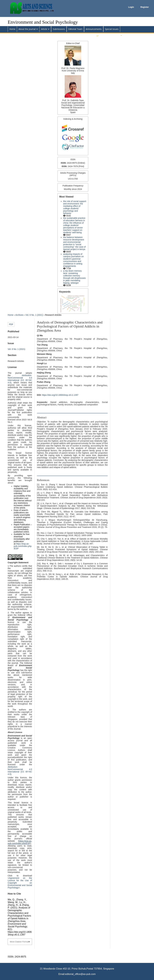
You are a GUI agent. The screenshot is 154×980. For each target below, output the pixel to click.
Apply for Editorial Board (134, 35)
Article (44, 29)
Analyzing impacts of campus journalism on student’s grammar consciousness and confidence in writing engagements (73, 260)
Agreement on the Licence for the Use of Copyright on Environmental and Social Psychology (20, 883)
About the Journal (27, 29)
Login (131, 7)
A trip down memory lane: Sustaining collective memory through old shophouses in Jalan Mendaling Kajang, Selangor (74, 277)
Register (145, 7)
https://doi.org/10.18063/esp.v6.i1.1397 (60, 395)
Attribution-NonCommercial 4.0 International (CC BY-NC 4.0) (20, 379)
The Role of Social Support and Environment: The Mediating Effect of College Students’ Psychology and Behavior (75, 207)
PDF (11, 324)
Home (12, 29)
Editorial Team (75, 29)
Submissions (59, 29)
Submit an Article (108, 35)
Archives (20, 315)
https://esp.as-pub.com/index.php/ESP (23, 546)
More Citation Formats (20, 942)
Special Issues (112, 29)
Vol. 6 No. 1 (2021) (35, 315)
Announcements (94, 29)
